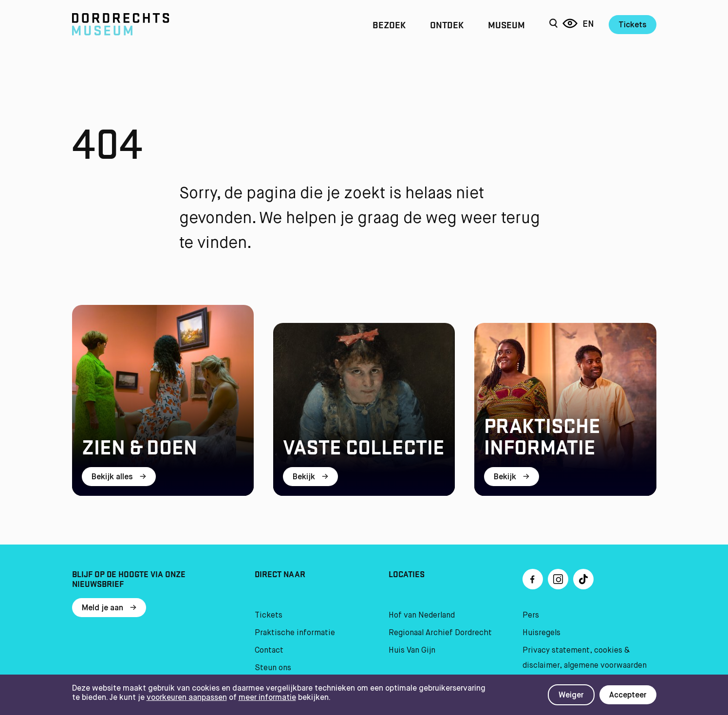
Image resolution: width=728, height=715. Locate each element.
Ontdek (447, 24)
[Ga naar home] (160, 24)
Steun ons (273, 668)
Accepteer (628, 696)
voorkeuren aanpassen (187, 698)
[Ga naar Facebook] (533, 579)
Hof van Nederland (422, 616)
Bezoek (389, 24)
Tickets (633, 25)
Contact (269, 651)
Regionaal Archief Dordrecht (440, 633)
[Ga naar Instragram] (558, 579)
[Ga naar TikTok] (583, 579)
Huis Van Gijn (412, 651)
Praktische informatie (295, 633)
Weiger (571, 696)
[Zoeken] (553, 24)
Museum (506, 24)
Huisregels (541, 633)
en (588, 24)
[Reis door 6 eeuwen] (570, 24)
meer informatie (267, 698)
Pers (531, 616)
